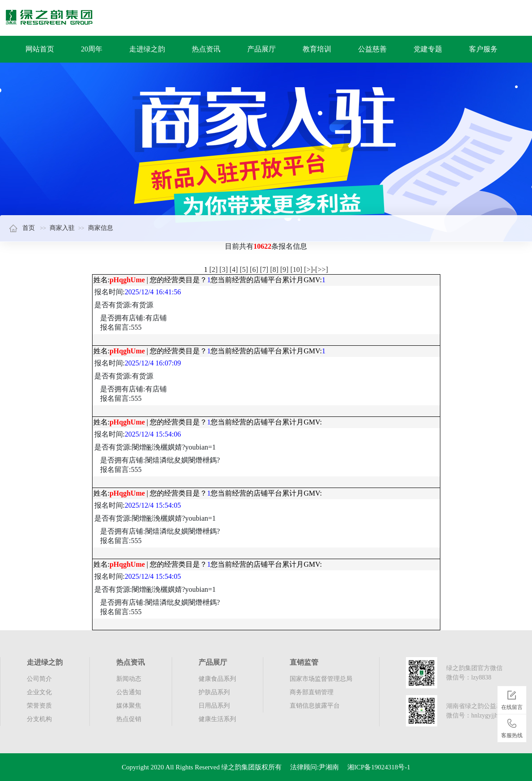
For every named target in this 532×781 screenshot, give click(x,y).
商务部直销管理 (312, 692)
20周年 (92, 49)
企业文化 (39, 692)
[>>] (322, 270)
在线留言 (512, 699)
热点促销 (129, 719)
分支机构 (39, 719)
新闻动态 (129, 679)
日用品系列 (214, 706)
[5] (244, 270)
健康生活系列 (217, 719)
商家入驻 (62, 228)
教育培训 (317, 49)
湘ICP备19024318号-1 (379, 767)
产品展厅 (262, 49)
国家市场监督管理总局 (321, 679)
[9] (285, 270)
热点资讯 (206, 49)
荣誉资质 (39, 706)
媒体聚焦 (129, 706)
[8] (274, 270)
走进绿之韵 (147, 49)
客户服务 (483, 49)
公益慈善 (372, 49)
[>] (308, 270)
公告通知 (129, 692)
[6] (254, 270)
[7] (264, 270)
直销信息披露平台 (315, 706)
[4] (234, 270)
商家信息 (101, 228)
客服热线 (512, 727)
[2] (213, 270)
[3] (224, 270)
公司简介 (39, 679)
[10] (296, 270)
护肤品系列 (214, 692)
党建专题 (428, 49)
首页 (22, 228)
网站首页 (40, 49)
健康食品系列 (217, 679)
